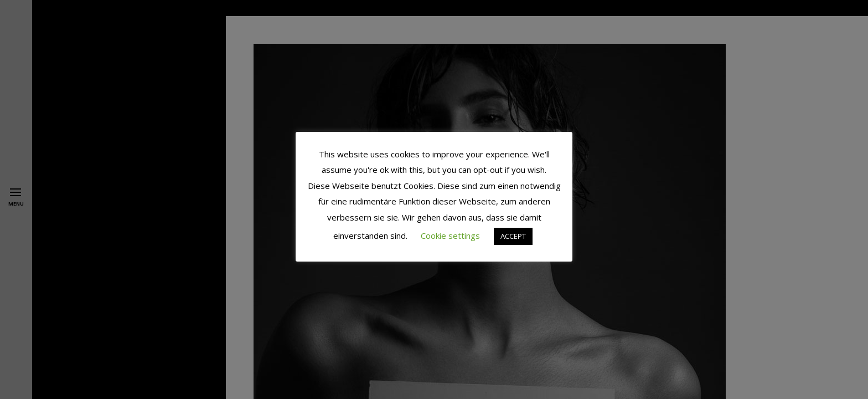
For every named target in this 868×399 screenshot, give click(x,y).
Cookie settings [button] (450, 236)
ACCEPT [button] (513, 236)
